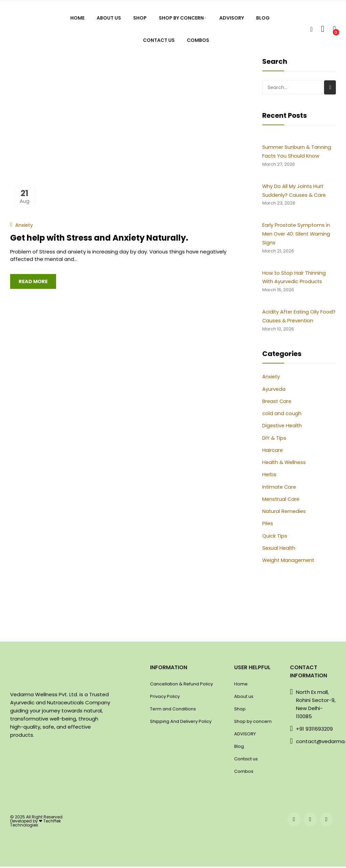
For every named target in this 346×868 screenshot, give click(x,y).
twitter (326, 821)
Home (241, 685)
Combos (244, 773)
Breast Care (277, 403)
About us (244, 698)
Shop (240, 710)
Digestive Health (283, 427)
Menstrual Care (281, 501)
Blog (239, 748)
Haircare (273, 452)
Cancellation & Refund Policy (181, 685)
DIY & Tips (274, 440)
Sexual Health (279, 550)
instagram (310, 821)
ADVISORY (245, 735)
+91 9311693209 (314, 730)
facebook (294, 821)
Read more (33, 281)
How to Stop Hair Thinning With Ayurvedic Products (294, 278)
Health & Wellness (285, 464)
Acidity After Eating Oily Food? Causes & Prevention (297, 318)
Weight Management (289, 562)
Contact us (246, 760)
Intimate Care (280, 489)
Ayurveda (274, 391)
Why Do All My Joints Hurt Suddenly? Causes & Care (295, 191)
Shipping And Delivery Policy (181, 723)
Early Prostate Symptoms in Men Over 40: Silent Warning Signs (297, 235)
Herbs (269, 476)
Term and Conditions (173, 710)
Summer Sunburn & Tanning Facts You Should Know (297, 152)
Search (330, 87)
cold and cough (282, 415)
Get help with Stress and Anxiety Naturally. (99, 238)
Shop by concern (253, 723)
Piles (268, 525)
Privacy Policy (165, 698)
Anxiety (24, 225)
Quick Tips (275, 537)
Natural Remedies (285, 513)
